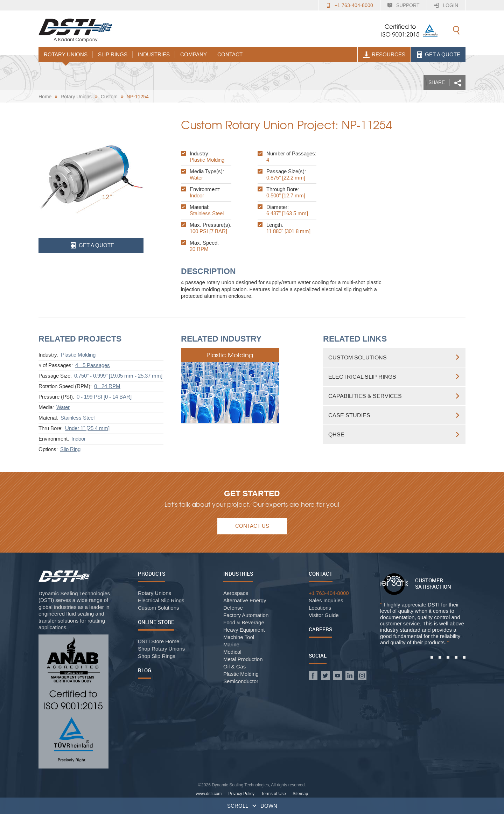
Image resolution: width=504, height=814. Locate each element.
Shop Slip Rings (157, 656)
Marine (231, 644)
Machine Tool (239, 637)
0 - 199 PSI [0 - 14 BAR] (104, 397)
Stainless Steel (78, 418)
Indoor (79, 439)
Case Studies (349, 415)
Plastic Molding (78, 355)
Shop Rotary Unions (161, 649)
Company (194, 55)
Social (318, 655)
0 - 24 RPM (107, 386)
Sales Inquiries (326, 600)
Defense (233, 608)
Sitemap (300, 794)
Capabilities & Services (365, 396)
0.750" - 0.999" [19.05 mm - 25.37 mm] (118, 376)
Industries (154, 55)
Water (63, 407)
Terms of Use (274, 794)
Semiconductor (241, 681)
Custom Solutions (358, 357)
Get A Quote (440, 55)
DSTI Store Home (159, 641)
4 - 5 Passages (93, 365)
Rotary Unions (66, 55)
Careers (320, 629)
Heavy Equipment (244, 630)
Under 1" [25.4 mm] (87, 428)
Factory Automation (246, 615)
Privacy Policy (241, 794)
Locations (320, 608)
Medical (232, 652)
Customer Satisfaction (433, 583)
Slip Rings (113, 55)
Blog (145, 670)
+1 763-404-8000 (354, 5)
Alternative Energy (245, 600)
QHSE (336, 434)
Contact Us (252, 526)
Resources (386, 55)
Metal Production (243, 659)
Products (152, 574)
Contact (230, 55)
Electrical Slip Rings (362, 377)
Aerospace (236, 593)
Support (408, 5)
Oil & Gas (234, 666)
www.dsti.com (209, 794)
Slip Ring (70, 449)
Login (450, 5)
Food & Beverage (244, 622)
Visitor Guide (324, 615)
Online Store (156, 622)
